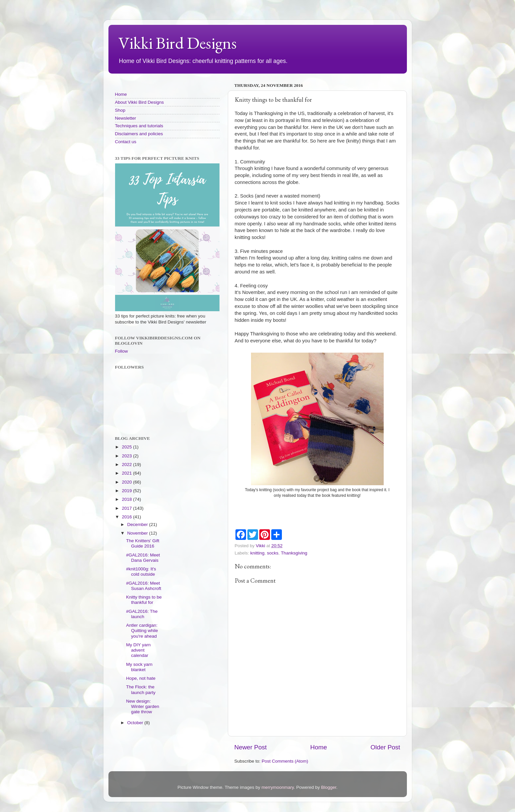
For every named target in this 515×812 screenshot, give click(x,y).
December (138, 524)
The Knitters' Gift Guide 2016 (143, 543)
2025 (127, 447)
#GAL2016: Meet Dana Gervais (143, 558)
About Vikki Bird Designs (140, 102)
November (138, 533)
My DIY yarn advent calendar (138, 650)
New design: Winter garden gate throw (143, 706)
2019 (127, 491)
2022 (127, 464)
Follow (122, 351)
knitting (257, 553)
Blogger (329, 787)
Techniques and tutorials (139, 126)
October (136, 723)
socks (273, 553)
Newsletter (126, 118)
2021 (127, 473)
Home (319, 747)
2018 (127, 499)
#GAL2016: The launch (142, 614)
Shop (120, 110)
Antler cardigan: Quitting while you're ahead (142, 631)
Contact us (126, 142)
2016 (127, 517)
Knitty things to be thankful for (144, 600)
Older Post (385, 747)
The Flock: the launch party (141, 690)
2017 (127, 508)
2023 (127, 456)
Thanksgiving (294, 553)
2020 (127, 482)
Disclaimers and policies (139, 134)
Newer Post (251, 747)
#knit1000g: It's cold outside (141, 572)
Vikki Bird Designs (178, 43)
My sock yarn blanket (139, 667)
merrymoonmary (277, 787)
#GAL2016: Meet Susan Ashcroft (144, 586)
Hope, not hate (141, 678)
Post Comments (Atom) (285, 761)
